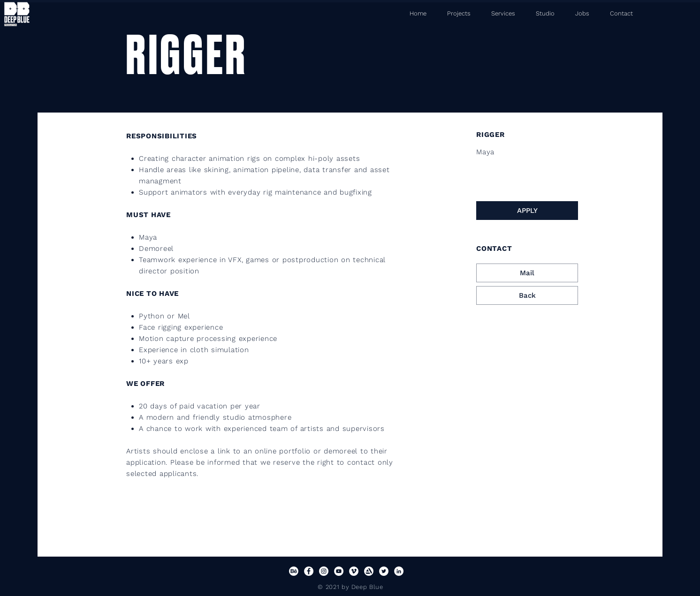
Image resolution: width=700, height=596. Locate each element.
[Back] (527, 295)
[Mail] (527, 273)
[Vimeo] (354, 571)
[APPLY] (527, 211)
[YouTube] (339, 571)
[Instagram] (324, 571)
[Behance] (294, 571)
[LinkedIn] (399, 571)
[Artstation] (369, 571)
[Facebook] (309, 571)
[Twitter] (384, 571)
